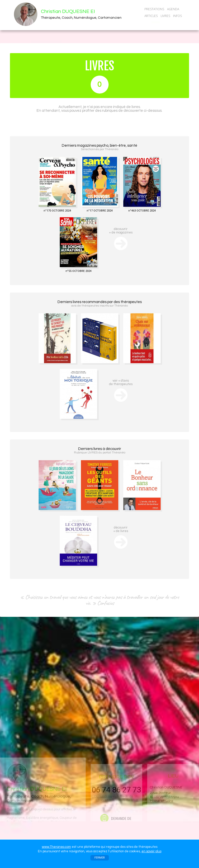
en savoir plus (151, 851)
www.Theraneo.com (56, 847)
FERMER (100, 858)
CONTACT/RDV (156, 22)
